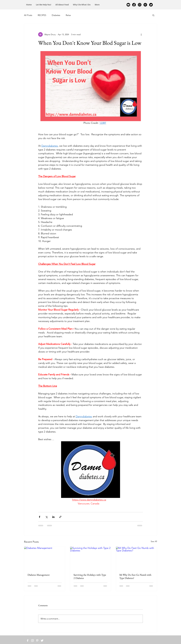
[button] (153, 15)
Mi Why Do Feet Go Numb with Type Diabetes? (135, 576)
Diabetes (56, 15)
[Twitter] (151, 5)
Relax (68, 15)
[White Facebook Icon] (28, 641)
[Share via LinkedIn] (53, 517)
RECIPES (42, 15)
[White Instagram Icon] (32, 641)
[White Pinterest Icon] (37, 641)
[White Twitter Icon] (42, 641)
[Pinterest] (145, 5)
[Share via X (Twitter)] (46, 517)
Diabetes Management (39, 575)
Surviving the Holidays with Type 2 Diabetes (90, 576)
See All (154, 541)
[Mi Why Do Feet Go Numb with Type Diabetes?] (136, 558)
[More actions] (141, 34)
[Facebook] (134, 5)
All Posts (28, 15)
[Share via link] (60, 517)
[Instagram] (140, 5)
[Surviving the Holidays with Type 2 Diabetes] (91, 558)
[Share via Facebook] (40, 517)
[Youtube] (128, 5)
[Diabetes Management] (45, 558)
